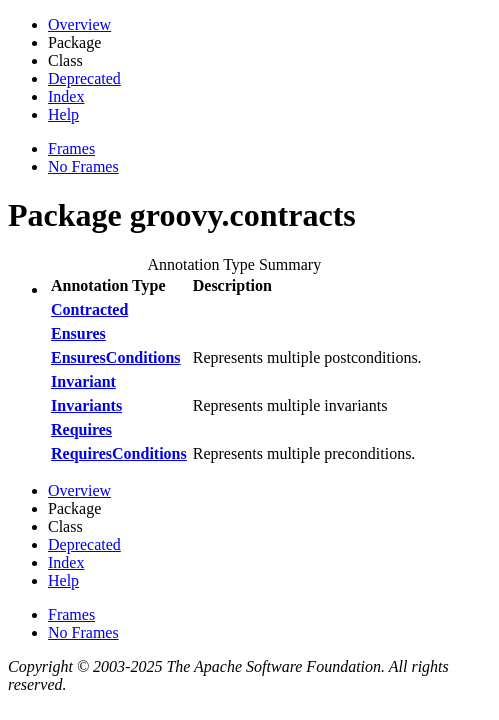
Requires (81, 429)
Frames (71, 148)
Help (63, 114)
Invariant (83, 381)
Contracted (89, 309)
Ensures (78, 333)
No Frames (83, 166)
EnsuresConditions (116, 357)
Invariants (86, 405)
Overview (79, 24)
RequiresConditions (119, 453)
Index (66, 96)
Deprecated (84, 78)
